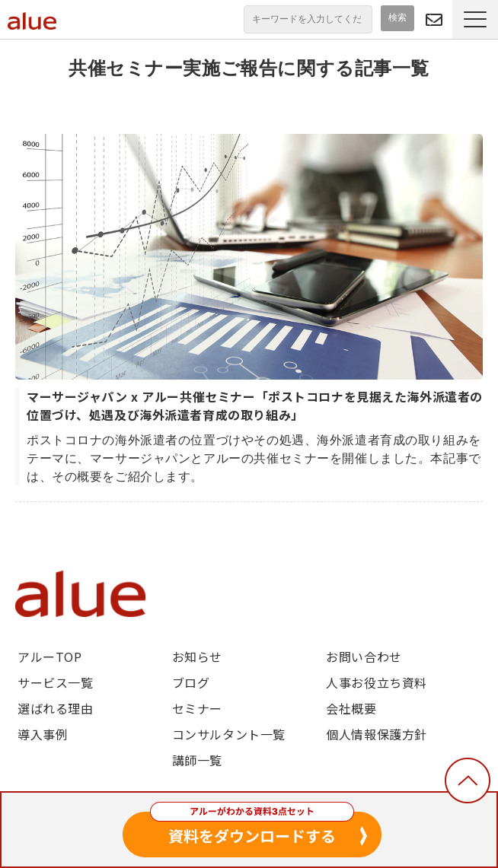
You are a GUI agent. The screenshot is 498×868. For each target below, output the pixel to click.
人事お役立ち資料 (377, 682)
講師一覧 (197, 760)
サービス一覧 (55, 682)
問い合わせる (434, 19)
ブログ (191, 682)
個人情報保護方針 (377, 734)
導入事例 (43, 734)
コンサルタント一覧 (229, 734)
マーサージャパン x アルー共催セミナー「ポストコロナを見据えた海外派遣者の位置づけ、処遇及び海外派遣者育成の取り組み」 (255, 405)
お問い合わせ (364, 657)
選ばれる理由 (55, 708)
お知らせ (197, 657)
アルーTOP (49, 657)
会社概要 (351, 708)
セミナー (197, 708)
